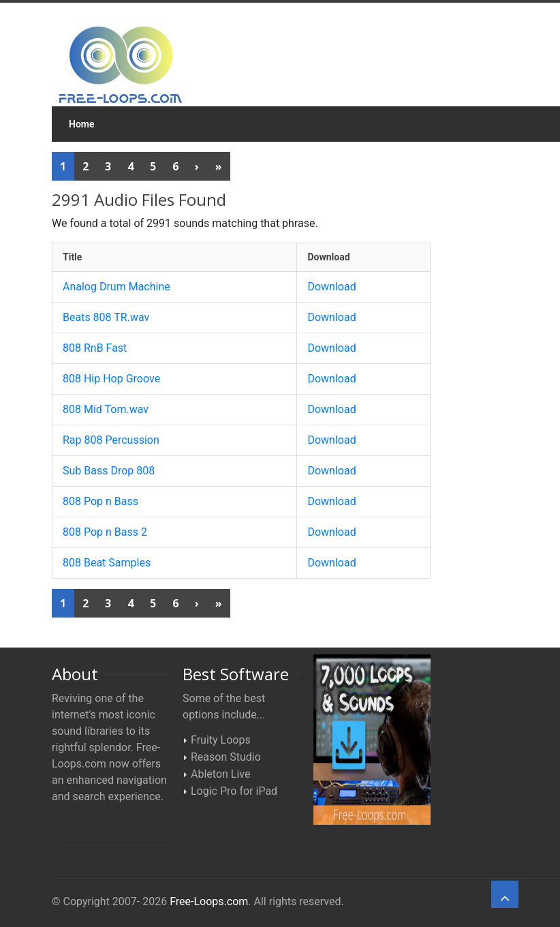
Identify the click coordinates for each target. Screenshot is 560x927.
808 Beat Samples (107, 563)
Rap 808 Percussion (111, 440)
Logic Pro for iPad (234, 791)
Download (331, 287)
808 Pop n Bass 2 (105, 532)
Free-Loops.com (209, 901)
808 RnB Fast (95, 348)
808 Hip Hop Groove (111, 379)
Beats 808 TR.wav (106, 317)
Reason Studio (226, 757)
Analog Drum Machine (116, 287)
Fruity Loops (221, 740)
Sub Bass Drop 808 (109, 471)
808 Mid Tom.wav (106, 409)
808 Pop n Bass (100, 501)
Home (82, 124)
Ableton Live (220, 774)
